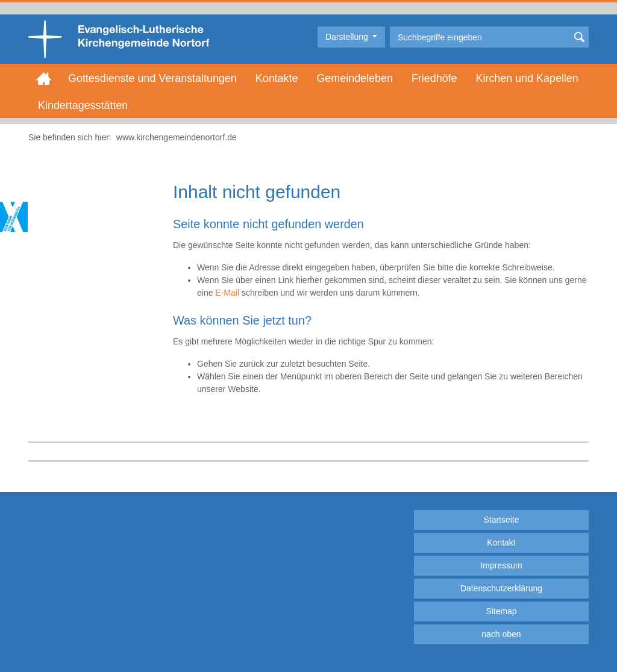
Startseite (501, 520)
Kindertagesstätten (83, 105)
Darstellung (348, 37)
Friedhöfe (434, 78)
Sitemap (501, 611)
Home (44, 78)
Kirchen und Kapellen (527, 78)
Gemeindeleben (354, 78)
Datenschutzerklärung (501, 588)
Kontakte (277, 78)
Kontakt (501, 543)
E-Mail (227, 293)
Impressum (501, 565)
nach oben (501, 634)
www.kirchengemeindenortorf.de (177, 137)
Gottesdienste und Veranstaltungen (152, 78)
